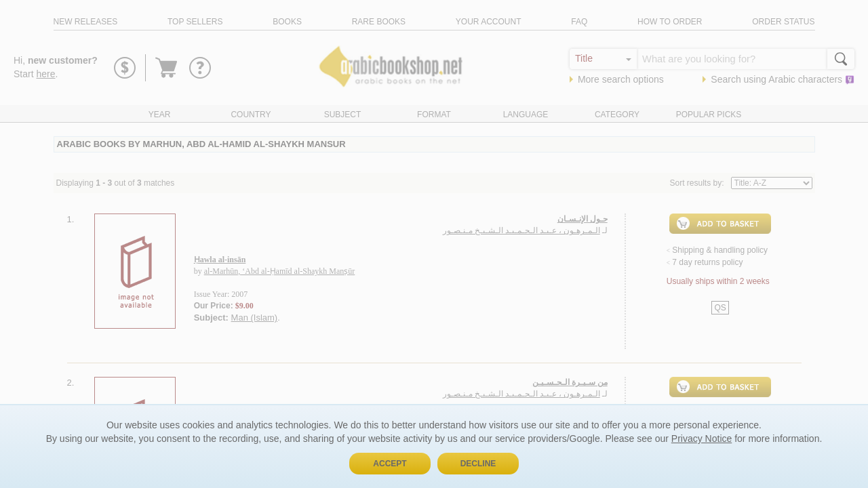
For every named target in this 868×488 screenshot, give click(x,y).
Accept (390, 464)
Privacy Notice (702, 439)
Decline (478, 464)
